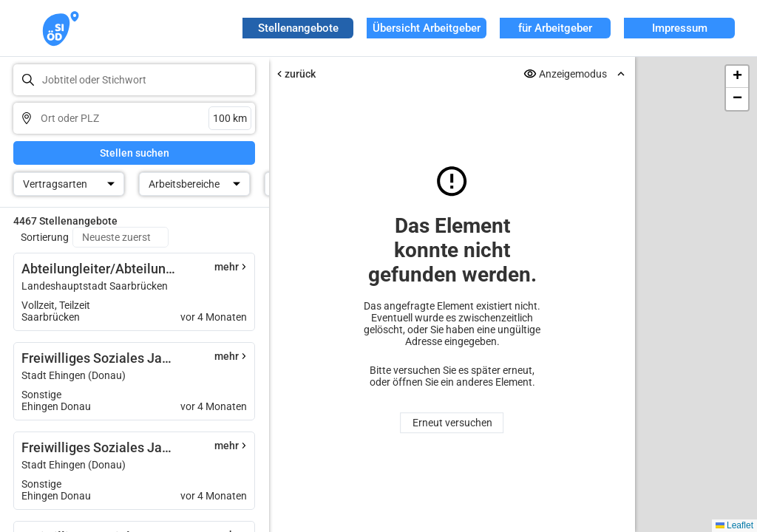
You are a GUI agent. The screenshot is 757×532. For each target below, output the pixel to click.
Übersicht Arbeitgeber (427, 28)
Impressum (680, 28)
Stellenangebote (298, 28)
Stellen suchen (135, 153)
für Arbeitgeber (555, 28)
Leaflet (734, 525)
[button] (737, 77)
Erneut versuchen (452, 423)
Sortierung (45, 237)
